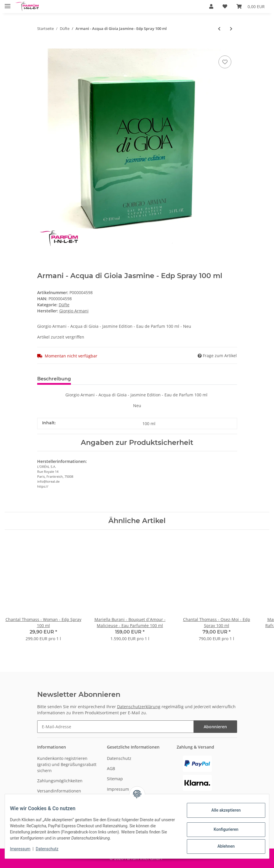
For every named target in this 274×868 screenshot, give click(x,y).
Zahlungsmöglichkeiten (60, 781)
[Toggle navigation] (8, 4)
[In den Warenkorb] (42, 45)
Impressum (118, 789)
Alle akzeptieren (222, 810)
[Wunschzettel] (225, 6)
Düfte (64, 305)
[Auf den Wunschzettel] (225, 62)
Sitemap (115, 779)
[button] (211, 6)
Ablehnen (222, 846)
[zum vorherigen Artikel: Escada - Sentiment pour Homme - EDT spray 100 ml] (219, 29)
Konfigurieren (222, 829)
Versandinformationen (59, 791)
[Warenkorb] (251, 6)
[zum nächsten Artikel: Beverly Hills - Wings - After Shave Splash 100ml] (231, 29)
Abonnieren (215, 727)
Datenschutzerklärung (139, 707)
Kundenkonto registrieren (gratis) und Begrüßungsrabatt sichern (67, 764)
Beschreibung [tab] (54, 379)
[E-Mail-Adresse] (115, 727)
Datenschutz (119, 758)
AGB (111, 768)
